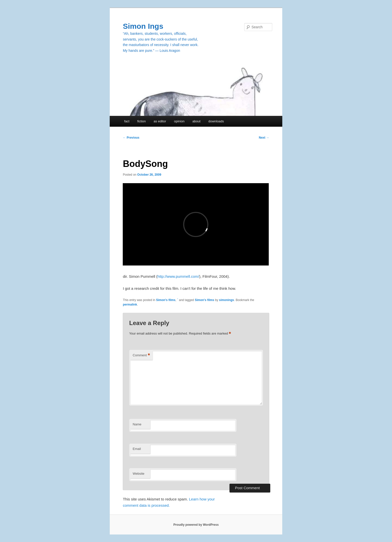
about (196, 121)
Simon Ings (143, 26)
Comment (141, 355)
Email (137, 449)
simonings (226, 300)
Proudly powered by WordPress (196, 525)
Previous (131, 138)
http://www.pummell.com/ (178, 276)
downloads (216, 121)
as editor (160, 121)
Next (264, 138)
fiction (141, 121)
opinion (179, 121)
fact (127, 121)
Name (137, 424)
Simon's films (166, 300)
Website (139, 474)
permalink (130, 305)
